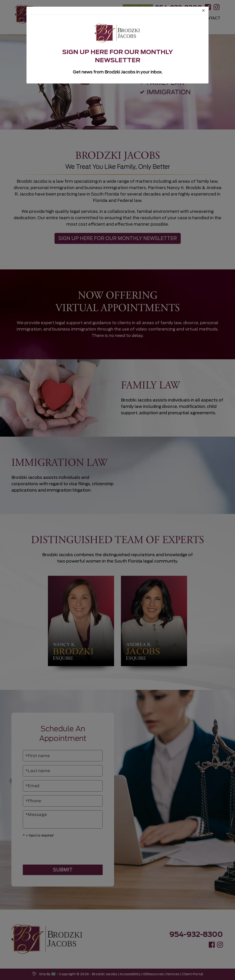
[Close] (203, 10)
